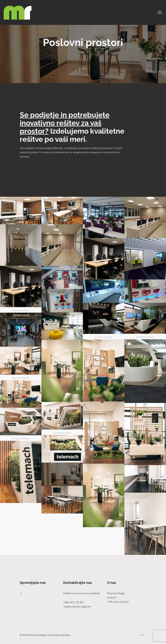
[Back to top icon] (142, 635)
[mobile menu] (160, 13)
